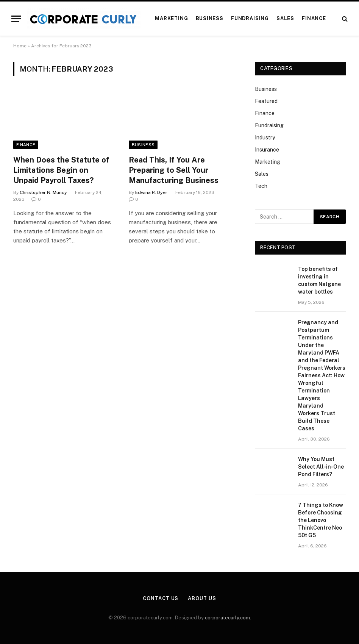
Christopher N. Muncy (43, 192)
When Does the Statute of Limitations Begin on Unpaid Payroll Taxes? (61, 170)
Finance (314, 18)
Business (210, 18)
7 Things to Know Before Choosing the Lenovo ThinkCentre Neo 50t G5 (321, 520)
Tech (261, 186)
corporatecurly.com (227, 618)
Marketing (171, 18)
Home (20, 46)
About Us (202, 598)
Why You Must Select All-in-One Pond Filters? (321, 467)
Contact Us (161, 598)
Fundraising (250, 18)
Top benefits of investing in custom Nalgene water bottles (319, 280)
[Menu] (16, 19)
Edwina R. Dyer (151, 192)
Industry (265, 138)
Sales (285, 18)
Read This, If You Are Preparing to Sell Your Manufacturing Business (174, 170)
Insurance (267, 150)
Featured (266, 101)
